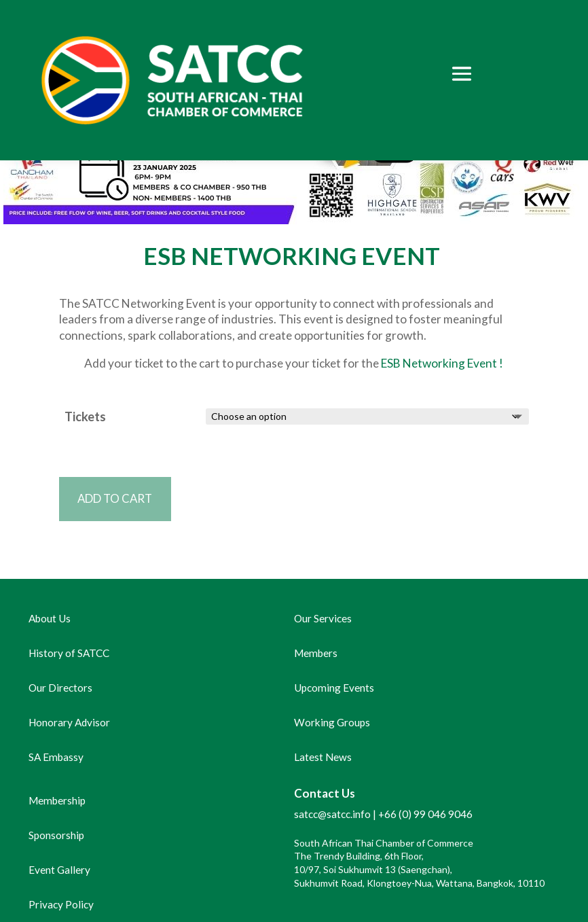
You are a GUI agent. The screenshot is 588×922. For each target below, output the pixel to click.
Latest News (323, 757)
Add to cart (115, 498)
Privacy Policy (61, 904)
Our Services (323, 618)
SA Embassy (56, 757)
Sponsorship (56, 835)
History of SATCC (69, 653)
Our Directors (60, 688)
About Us (50, 618)
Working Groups (332, 722)
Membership (57, 800)
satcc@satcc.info (332, 814)
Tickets (85, 416)
